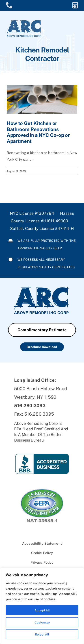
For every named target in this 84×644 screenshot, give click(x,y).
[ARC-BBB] (42, 447)
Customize (42, 622)
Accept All (42, 610)
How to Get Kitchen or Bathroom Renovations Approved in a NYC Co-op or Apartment (38, 132)
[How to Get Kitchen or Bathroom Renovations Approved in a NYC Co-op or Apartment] (42, 99)
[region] (42, 606)
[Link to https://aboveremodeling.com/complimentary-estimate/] (75, 5)
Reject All (42, 634)
